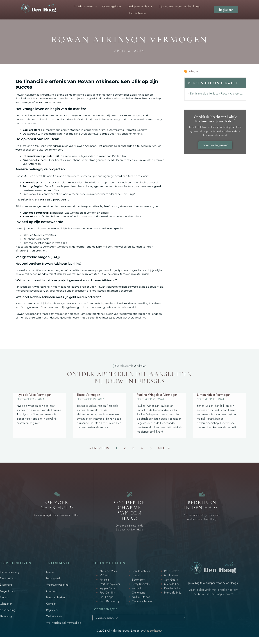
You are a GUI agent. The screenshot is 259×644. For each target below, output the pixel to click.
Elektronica (7, 582)
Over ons (52, 595)
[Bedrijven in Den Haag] (202, 496)
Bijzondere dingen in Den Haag (179, 6)
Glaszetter (6, 607)
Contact (51, 607)
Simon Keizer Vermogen (214, 395)
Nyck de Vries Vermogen (34, 395)
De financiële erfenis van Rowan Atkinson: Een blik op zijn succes (217, 94)
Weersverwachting (57, 588)
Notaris (4, 601)
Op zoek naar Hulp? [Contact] (57, 509)
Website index (55, 620)
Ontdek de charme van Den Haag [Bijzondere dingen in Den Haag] (130, 514)
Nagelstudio (7, 595)
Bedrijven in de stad (141, 6)
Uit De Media (138, 13)
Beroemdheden (55, 601)
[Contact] (57, 496)
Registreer (52, 614)
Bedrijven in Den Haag (202, 509)
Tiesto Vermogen (88, 395)
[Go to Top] (245, 616)
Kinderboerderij (10, 576)
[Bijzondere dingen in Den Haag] (129, 496)
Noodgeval (53, 582)
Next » (164, 448)
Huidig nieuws (86, 6)
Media (193, 71)
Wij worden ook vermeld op (64, 626)
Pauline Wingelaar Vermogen (157, 395)
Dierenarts (6, 588)
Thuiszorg (6, 620)
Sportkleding (8, 614)
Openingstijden (112, 6)
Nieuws (51, 576)
